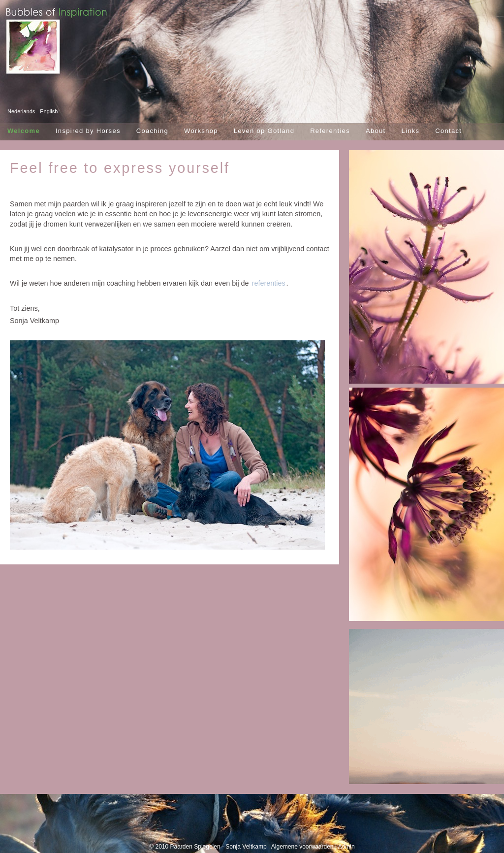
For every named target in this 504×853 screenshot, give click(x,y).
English (49, 111)
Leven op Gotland (264, 131)
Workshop (201, 131)
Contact (448, 131)
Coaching (152, 131)
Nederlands (21, 111)
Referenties (330, 131)
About (376, 131)
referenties (269, 283)
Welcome (24, 131)
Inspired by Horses (88, 131)
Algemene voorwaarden (302, 847)
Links (410, 131)
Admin (346, 847)
